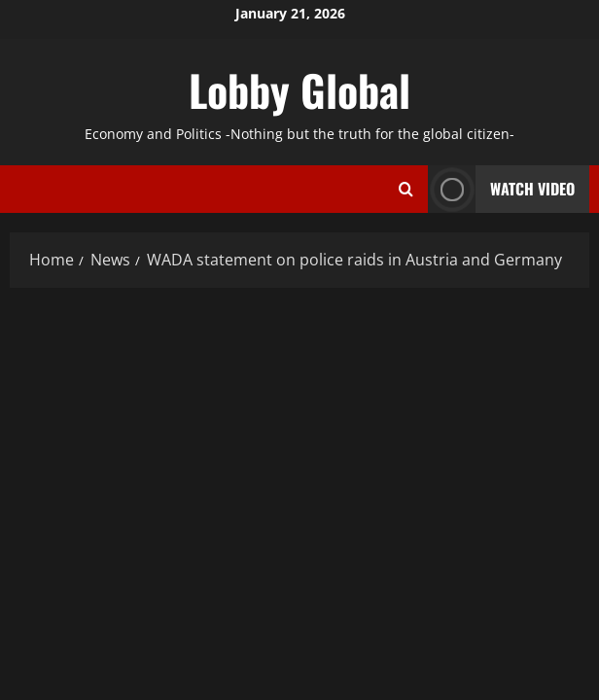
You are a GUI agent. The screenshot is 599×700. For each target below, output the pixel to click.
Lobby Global (299, 90)
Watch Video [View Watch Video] (501, 189)
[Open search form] (406, 189)
